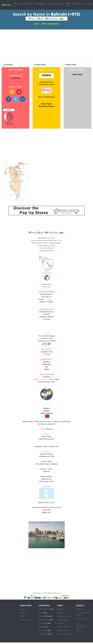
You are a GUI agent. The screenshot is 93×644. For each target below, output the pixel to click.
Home (22, 609)
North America (44, 609)
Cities (83, 4)
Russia (41, 627)
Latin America (44, 620)
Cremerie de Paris (64, 616)
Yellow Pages (40, 4)
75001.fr (60, 623)
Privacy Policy (81, 619)
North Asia (43, 630)
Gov (49, 4)
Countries (76, 4)
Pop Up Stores (57, 4)
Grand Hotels (62, 620)
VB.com (60, 613)
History (90, 4)
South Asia (43, 623)
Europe (42, 616)
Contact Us (80, 609)
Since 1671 (62, 609)
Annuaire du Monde (65, 634)
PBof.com (6, 5)
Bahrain (17, 4)
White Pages (27, 4)
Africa (41, 613)
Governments (25, 620)
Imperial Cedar (63, 630)
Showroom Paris (63, 627)
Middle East (68, 5)
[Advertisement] (47, 44)
